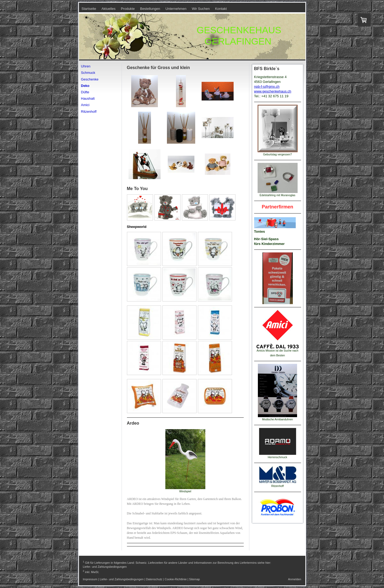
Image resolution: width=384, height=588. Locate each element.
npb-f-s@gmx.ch (267, 86)
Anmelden (295, 579)
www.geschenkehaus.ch (273, 91)
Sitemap (194, 579)
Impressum (90, 579)
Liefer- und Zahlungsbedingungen (105, 567)
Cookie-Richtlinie (176, 579)
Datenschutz (154, 579)
